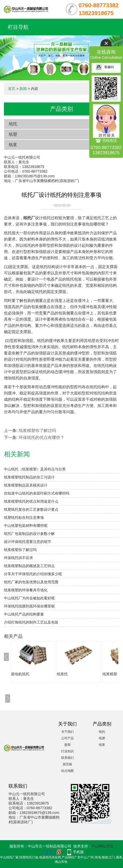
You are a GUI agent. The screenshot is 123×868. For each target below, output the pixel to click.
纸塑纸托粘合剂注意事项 (24, 517)
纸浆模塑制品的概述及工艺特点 (29, 566)
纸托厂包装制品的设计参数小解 (29, 534)
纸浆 (13, 145)
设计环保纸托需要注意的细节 (28, 542)
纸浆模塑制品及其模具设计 (26, 485)
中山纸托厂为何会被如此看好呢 (29, 598)
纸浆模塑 (110, 674)
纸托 (13, 124)
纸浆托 (62, 674)
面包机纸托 (20, 674)
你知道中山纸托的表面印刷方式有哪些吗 (37, 493)
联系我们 (67, 758)
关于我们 (67, 732)
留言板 (67, 764)
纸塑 (13, 134)
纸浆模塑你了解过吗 (37, 430)
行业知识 (67, 751)
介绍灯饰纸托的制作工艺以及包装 (31, 622)
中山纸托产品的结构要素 (24, 614)
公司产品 (67, 738)
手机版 (78, 852)
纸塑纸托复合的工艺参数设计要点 (31, 509)
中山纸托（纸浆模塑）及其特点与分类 (35, 469)
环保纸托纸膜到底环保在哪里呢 (29, 606)
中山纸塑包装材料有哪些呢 (26, 526)
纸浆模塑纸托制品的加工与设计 (29, 477)
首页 (12, 89)
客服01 (105, 67)
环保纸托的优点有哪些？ (42, 438)
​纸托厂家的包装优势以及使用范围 (31, 582)
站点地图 (67, 771)
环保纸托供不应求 (18, 558)
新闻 (23, 89)
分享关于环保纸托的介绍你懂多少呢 (33, 574)
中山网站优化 (102, 846)
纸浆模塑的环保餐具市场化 (26, 590)
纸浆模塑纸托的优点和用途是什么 (31, 501)
